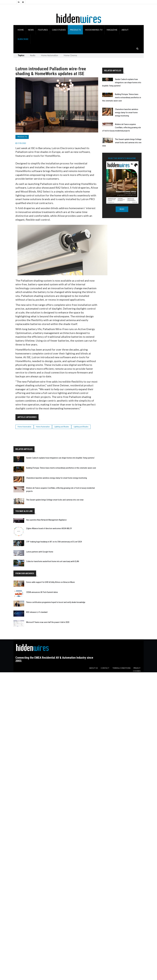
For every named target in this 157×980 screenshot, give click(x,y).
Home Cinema (70, 55)
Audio (33, 55)
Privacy (137, 668)
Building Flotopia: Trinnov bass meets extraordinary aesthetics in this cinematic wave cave (61, 468)
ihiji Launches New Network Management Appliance (46, 520)
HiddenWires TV (94, 30)
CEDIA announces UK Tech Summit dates (42, 592)
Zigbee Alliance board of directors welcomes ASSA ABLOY (49, 528)
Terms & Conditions (121, 668)
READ (122, 209)
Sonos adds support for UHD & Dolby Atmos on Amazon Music (51, 582)
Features (43, 30)
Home (21, 30)
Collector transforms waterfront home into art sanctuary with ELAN (53, 561)
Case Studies (59, 30)
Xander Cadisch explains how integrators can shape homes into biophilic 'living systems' (60, 458)
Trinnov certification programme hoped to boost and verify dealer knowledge (56, 602)
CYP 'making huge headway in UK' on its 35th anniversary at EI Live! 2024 (54, 542)
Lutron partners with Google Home (40, 552)
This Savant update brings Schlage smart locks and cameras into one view (55, 500)
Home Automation (49, 55)
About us (93, 668)
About (125, 30)
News (31, 30)
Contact (105, 668)
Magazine (112, 30)
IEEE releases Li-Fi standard (37, 612)
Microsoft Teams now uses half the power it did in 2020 (48, 622)
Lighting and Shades (62, 427)
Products (75, 30)
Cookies (137, 671)
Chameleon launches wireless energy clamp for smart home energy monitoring (57, 478)
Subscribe (23, 39)
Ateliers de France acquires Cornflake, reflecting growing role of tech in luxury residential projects (122, 128)
